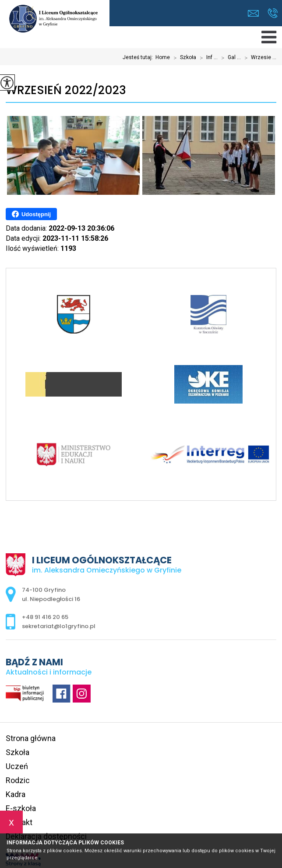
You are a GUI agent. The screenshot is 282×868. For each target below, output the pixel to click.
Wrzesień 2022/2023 (66, 90)
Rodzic (18, 780)
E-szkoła (21, 808)
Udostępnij (31, 214)
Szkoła (183, 58)
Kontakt (19, 822)
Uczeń (17, 766)
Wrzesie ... (259, 58)
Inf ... (207, 58)
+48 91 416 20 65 (273, 13)
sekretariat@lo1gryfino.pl (253, 13)
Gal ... (229, 58)
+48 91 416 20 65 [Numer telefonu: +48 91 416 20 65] (45, 617)
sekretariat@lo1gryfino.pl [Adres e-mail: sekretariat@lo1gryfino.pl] (59, 626)
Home (163, 57)
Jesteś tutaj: (139, 57)
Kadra (16, 794)
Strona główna (31, 738)
